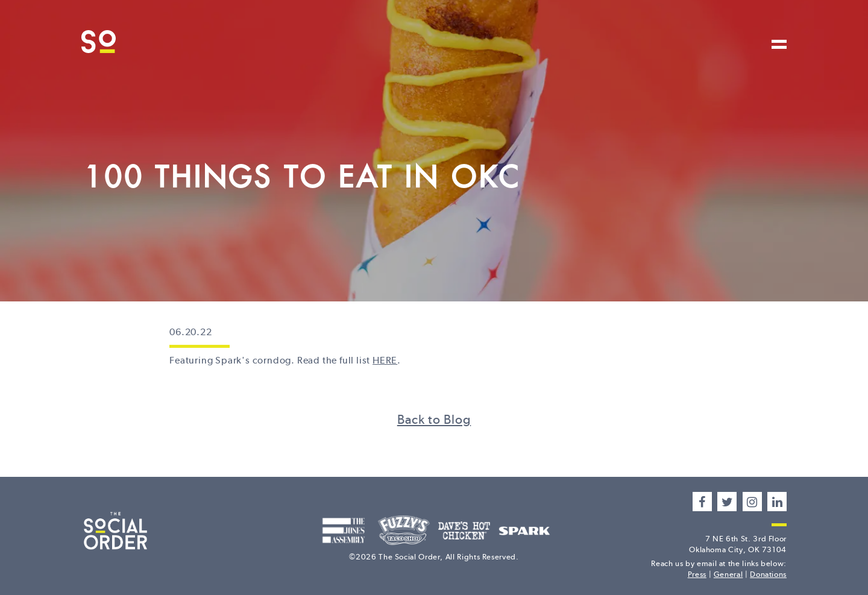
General (728, 574)
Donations (768, 574)
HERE (385, 360)
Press (697, 574)
